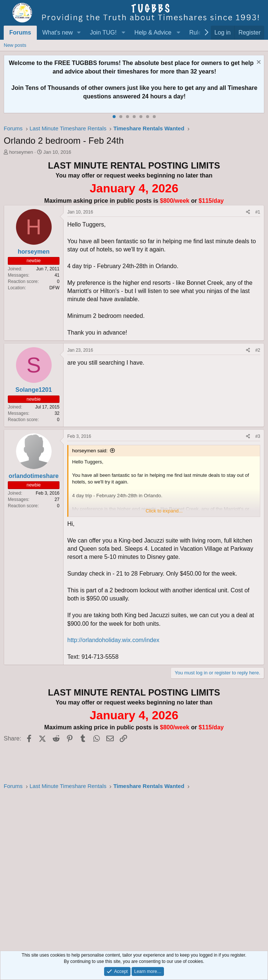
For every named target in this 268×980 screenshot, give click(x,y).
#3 (258, 436)
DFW (54, 288)
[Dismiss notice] (258, 63)
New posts (15, 45)
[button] (79, 33)
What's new (58, 32)
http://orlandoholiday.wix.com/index (113, 640)
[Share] (248, 212)
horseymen (21, 152)
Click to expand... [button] (164, 511)
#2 (258, 350)
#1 (258, 212)
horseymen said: (90, 451)
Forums (20, 32)
